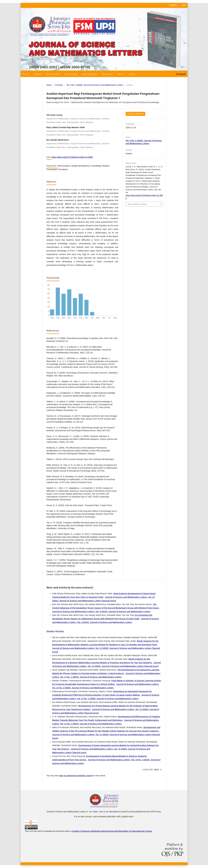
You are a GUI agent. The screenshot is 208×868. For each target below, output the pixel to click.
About (120, 74)
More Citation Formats (137, 204)
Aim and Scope (71, 74)
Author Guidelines (89, 74)
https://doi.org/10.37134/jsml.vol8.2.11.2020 (72, 157)
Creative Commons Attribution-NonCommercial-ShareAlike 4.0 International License (112, 831)
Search (181, 74)
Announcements (53, 74)
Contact (132, 74)
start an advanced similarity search (76, 776)
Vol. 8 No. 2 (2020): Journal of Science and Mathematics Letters (95, 85)
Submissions (107, 74)
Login (183, 5)
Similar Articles (55, 631)
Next (156, 770)
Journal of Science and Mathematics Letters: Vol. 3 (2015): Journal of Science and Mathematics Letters (101, 612)
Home (49, 85)
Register (173, 5)
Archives (37, 74)
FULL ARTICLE (136, 114)
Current (26, 74)
